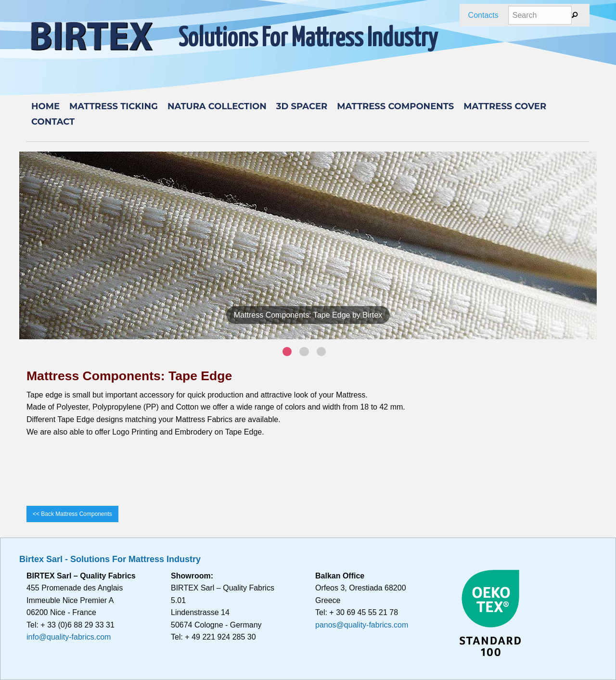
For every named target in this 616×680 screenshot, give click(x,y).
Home (45, 106)
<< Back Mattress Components (72, 514)
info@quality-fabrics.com (69, 637)
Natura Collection (217, 106)
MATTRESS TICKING (114, 106)
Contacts (483, 15)
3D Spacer (302, 106)
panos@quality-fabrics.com (362, 625)
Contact (53, 122)
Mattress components (395, 106)
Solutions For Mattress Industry (308, 39)
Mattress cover (505, 106)
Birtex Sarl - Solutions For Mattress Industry (110, 559)
